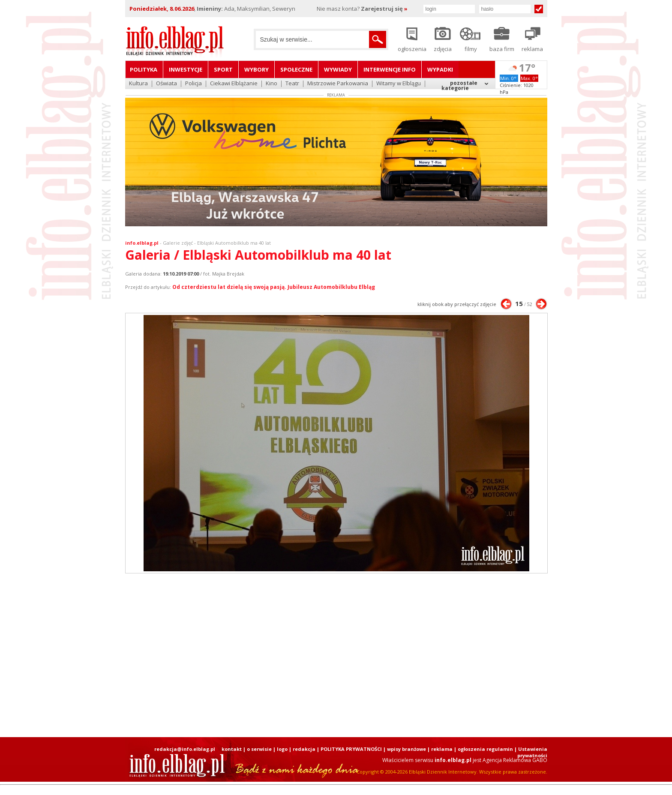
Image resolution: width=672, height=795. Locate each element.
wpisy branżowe (406, 749)
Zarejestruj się (384, 9)
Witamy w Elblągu (399, 84)
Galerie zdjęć (178, 243)
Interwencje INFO (390, 69)
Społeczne (296, 69)
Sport (223, 69)
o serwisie (259, 749)
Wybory (256, 69)
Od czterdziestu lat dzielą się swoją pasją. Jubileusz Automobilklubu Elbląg (274, 287)
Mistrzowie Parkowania (338, 84)
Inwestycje (186, 69)
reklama (442, 749)
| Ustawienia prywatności (531, 752)
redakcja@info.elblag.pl (185, 749)
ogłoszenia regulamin (485, 749)
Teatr (292, 84)
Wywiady (338, 69)
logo (282, 749)
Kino (271, 84)
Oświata (166, 84)
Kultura (138, 84)
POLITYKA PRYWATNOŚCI (351, 749)
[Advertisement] (336, 655)
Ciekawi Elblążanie (234, 84)
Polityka (144, 69)
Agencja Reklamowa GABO (515, 760)
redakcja (304, 749)
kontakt (232, 749)
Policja (193, 84)
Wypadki (440, 69)
